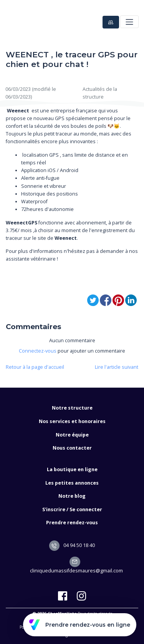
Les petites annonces (72, 483)
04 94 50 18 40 (72, 545)
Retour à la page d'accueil (35, 367)
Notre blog (72, 496)
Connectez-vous (38, 351)
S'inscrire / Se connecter (72, 509)
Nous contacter (72, 448)
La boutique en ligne (72, 469)
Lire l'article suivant (117, 367)
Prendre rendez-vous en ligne (80, 625)
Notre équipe (72, 435)
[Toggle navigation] (129, 22)
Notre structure (72, 408)
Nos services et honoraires (72, 421)
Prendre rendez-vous (72, 523)
